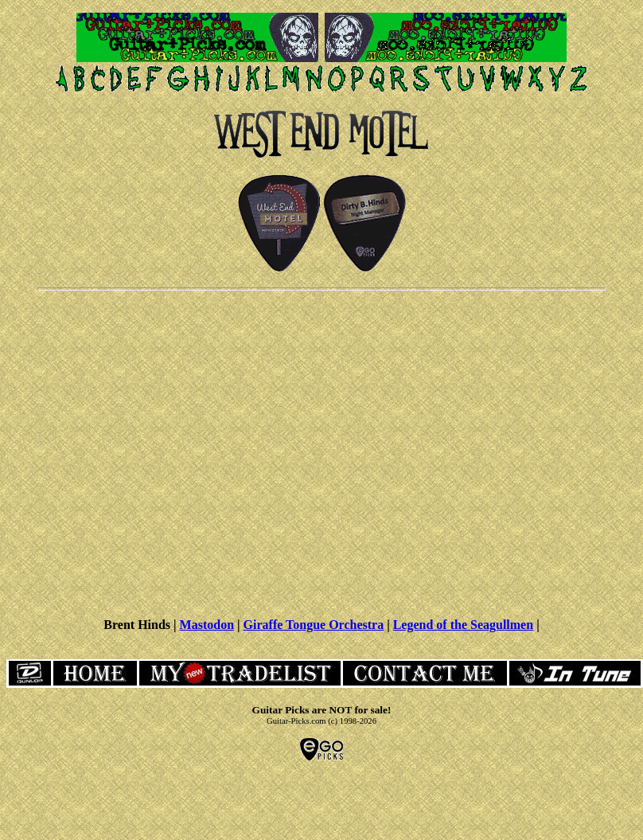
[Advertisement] (319, 453)
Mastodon (207, 625)
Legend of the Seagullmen (463, 625)
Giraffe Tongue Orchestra (314, 625)
